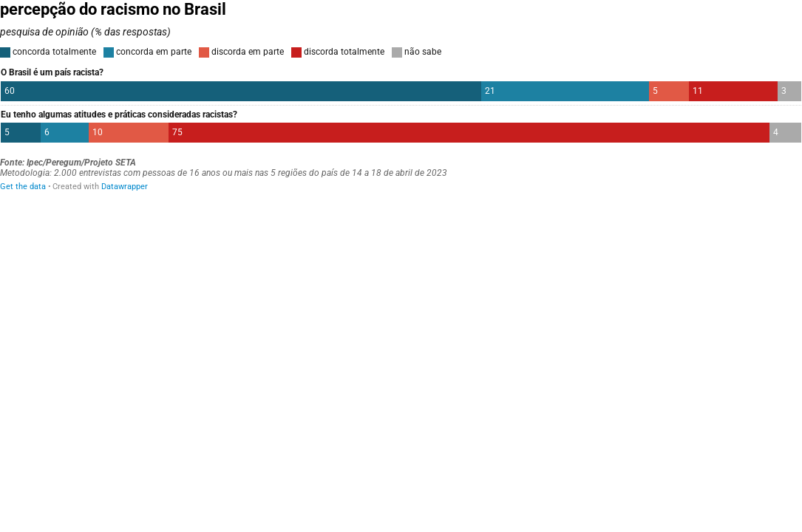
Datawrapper (125, 187)
